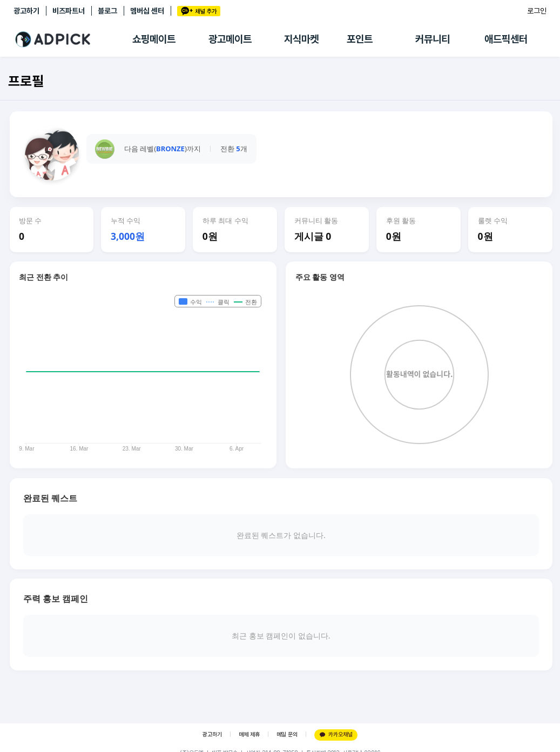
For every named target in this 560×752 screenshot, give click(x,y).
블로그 (107, 11)
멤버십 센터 (147, 11)
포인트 (360, 39)
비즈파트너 (69, 11)
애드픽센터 (506, 39)
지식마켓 (301, 39)
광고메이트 (230, 39)
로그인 (537, 11)
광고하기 (26, 11)
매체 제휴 (249, 734)
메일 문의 (287, 734)
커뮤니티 (433, 39)
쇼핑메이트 (154, 39)
